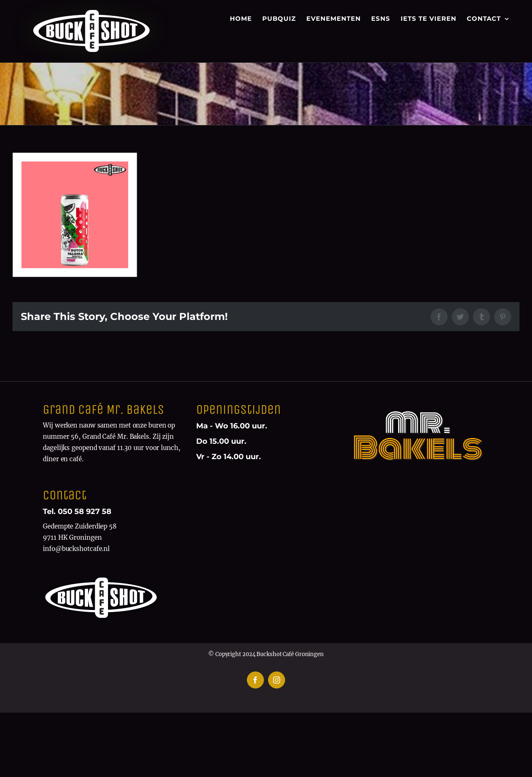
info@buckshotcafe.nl (76, 549)
